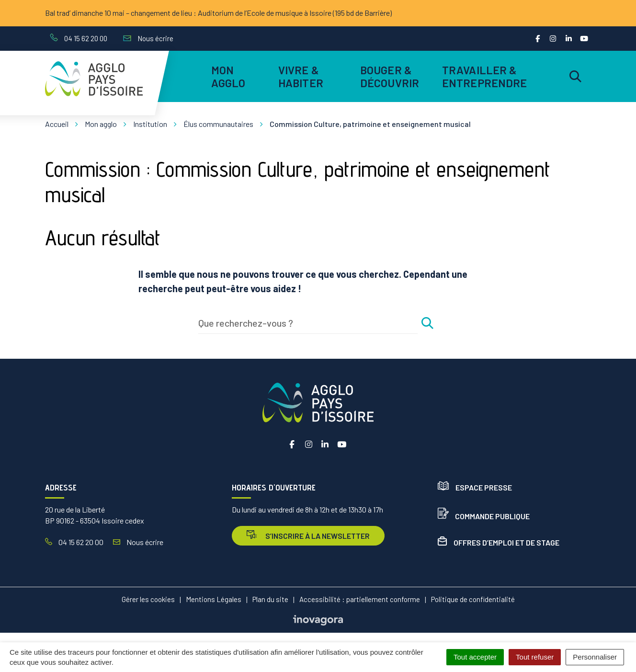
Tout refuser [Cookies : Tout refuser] (535, 657)
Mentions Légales (214, 599)
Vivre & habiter (301, 76)
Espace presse (475, 487)
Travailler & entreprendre (483, 76)
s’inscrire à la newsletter (308, 535)
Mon (228, 76)
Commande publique (484, 516)
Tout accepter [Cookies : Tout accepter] (475, 657)
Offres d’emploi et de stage (499, 542)
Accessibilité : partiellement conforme (360, 599)
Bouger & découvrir (390, 76)
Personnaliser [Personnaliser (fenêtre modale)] (595, 657)
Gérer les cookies (148, 599)
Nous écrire (138, 542)
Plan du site (270, 599)
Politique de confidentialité (473, 599)
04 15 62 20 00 (74, 542)
